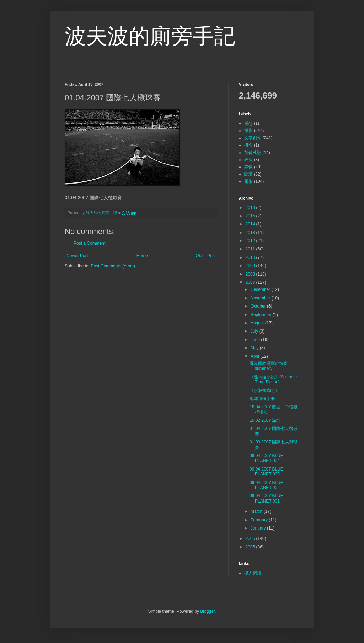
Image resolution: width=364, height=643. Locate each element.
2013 (251, 233)
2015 (251, 216)
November (261, 298)
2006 (251, 538)
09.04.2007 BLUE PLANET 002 (266, 485)
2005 (251, 547)
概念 (248, 145)
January (259, 528)
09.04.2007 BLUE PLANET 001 (266, 498)
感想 (248, 123)
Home (142, 256)
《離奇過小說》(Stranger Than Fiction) (273, 379)
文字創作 (253, 138)
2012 (251, 241)
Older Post (206, 256)
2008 (251, 274)
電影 (248, 181)
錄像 (248, 167)
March (257, 511)
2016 (251, 208)
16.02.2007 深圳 (265, 420)
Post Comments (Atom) (113, 266)
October (259, 306)
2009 (251, 266)
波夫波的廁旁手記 (150, 36)
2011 (251, 249)
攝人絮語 (253, 573)
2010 (251, 257)
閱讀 (248, 174)
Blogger (207, 611)
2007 (251, 282)
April (255, 356)
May (255, 348)
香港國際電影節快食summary (269, 366)
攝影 (248, 131)
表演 (248, 160)
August (258, 323)
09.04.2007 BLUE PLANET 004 (266, 458)
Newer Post (77, 256)
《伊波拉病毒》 (264, 390)
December (261, 289)
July (255, 331)
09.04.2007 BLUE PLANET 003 (266, 472)
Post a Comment (89, 243)
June (256, 340)
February (260, 520)
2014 (251, 224)
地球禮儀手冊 (262, 399)
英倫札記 (253, 153)
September (262, 315)
